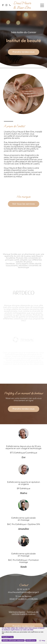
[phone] (10, 5)
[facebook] (3, 5)
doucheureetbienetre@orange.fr (23, 592)
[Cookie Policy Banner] (23, 636)
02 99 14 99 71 (23, 590)
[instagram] (6, 5)
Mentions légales (17, 612)
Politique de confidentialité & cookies (25, 613)
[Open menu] (42, 5)
